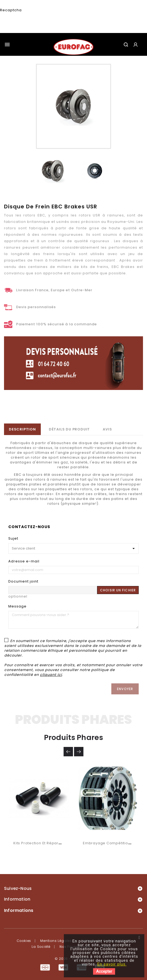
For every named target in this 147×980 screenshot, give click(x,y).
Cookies (24, 941)
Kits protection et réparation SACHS (48, 843)
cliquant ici (51, 675)
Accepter (104, 971)
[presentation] (32, 23)
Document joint (23, 581)
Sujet (13, 538)
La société (41, 947)
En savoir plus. (112, 964)
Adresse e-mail (24, 561)
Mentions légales (56, 941)
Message (17, 606)
